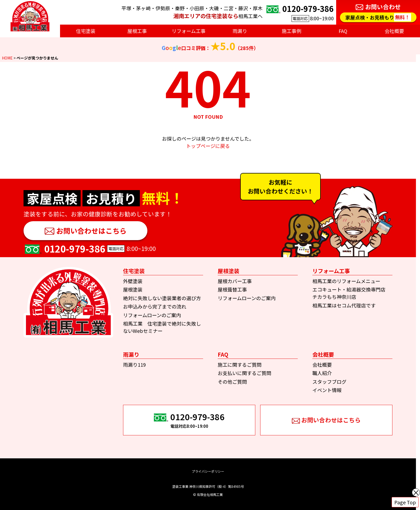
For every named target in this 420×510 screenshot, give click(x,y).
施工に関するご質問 (240, 365)
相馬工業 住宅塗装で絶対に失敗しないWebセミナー (162, 327)
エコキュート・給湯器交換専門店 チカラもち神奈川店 (351, 293)
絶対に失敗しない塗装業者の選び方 (162, 298)
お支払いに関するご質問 (244, 373)
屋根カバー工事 (235, 281)
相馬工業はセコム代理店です (344, 305)
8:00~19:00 (299, 12)
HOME (7, 58)
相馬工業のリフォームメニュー (346, 281)
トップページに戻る (208, 146)
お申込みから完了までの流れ (155, 306)
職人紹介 (322, 373)
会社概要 (322, 365)
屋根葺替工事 (232, 289)
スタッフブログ (329, 382)
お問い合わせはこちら (91, 231)
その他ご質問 (232, 382)
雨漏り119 (134, 365)
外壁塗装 (133, 281)
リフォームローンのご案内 (152, 315)
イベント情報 (327, 390)
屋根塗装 (133, 289)
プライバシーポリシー (208, 471)
